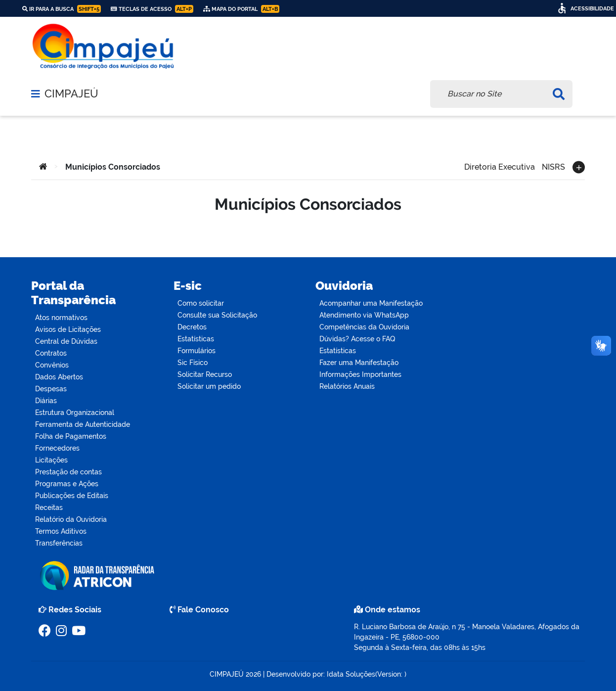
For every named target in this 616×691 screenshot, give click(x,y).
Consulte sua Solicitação (217, 315)
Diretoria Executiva (500, 166)
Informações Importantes (360, 374)
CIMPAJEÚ (71, 94)
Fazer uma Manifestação (359, 363)
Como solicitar (201, 303)
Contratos (51, 353)
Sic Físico (193, 363)
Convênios (52, 365)
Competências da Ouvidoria (364, 327)
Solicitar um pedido (209, 386)
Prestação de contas (68, 472)
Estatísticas (196, 339)
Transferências (59, 543)
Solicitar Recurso (205, 374)
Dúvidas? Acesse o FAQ (357, 339)
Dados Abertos (59, 377)
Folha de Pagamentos (71, 436)
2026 (252, 674)
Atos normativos (61, 318)
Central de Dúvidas (66, 341)
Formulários (197, 351)
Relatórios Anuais (347, 386)
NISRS (553, 166)
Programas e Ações (67, 484)
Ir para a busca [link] (62, 9)
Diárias (46, 401)
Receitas (49, 507)
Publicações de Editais (72, 496)
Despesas (51, 389)
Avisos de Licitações (68, 329)
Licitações (51, 460)
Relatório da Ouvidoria (71, 519)
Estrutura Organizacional (75, 413)
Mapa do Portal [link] (241, 9)
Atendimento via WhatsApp (364, 315)
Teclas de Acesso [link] (152, 9)
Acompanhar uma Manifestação (371, 303)
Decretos (192, 327)
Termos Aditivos (61, 531)
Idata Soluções (351, 674)
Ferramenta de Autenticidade (83, 424)
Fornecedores (57, 448)
